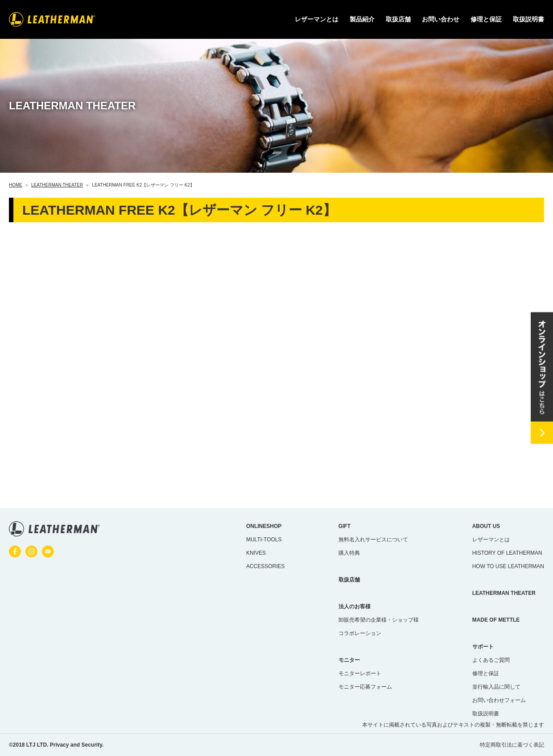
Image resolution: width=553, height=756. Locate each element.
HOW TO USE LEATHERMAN (508, 566)
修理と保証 (486, 19)
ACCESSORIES (266, 566)
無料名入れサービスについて (373, 540)
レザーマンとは (491, 540)
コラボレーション (360, 633)
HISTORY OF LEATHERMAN (507, 553)
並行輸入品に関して (496, 687)
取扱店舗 (398, 19)
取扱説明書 (528, 19)
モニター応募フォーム (365, 687)
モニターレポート (360, 673)
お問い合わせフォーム (499, 700)
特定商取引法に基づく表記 (512, 745)
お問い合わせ (441, 19)
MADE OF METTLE (496, 620)
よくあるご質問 (491, 660)
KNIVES (256, 553)
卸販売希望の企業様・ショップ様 (379, 620)
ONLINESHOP (264, 526)
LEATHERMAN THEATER (504, 593)
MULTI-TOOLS (264, 540)
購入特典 (349, 553)
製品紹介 (362, 19)
